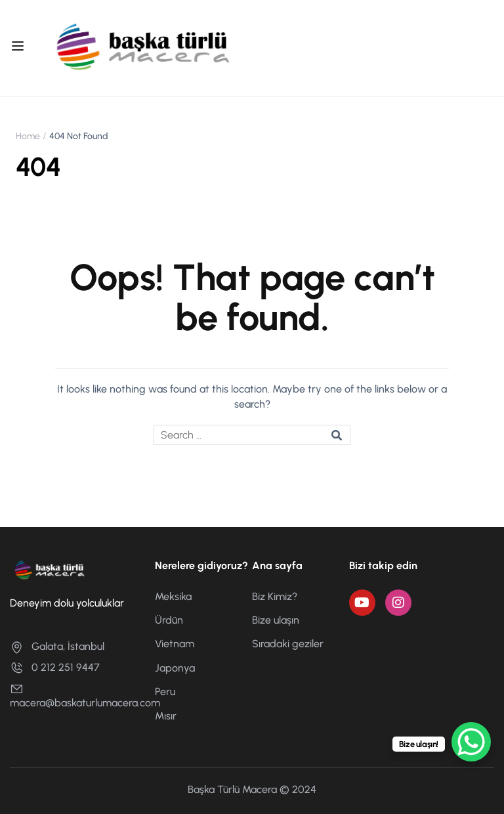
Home (28, 136)
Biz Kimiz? (275, 596)
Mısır (166, 716)
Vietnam (175, 644)
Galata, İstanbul (57, 646)
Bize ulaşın (276, 620)
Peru (165, 692)
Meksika (173, 596)
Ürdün (169, 620)
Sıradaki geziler (288, 644)
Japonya (175, 668)
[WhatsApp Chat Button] (471, 742)
